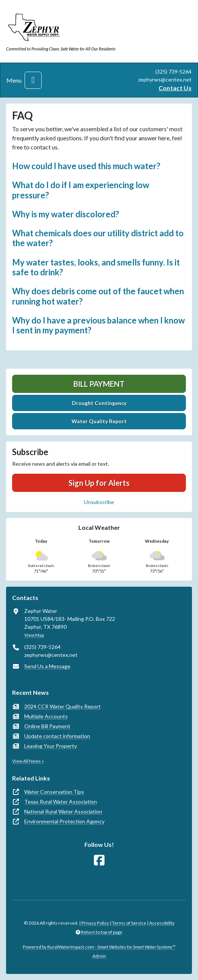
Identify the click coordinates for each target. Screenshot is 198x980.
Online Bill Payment (47, 726)
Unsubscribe (99, 502)
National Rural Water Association (63, 811)
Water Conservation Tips (54, 792)
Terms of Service (129, 923)
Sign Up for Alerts (99, 483)
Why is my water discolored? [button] (65, 214)
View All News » (28, 761)
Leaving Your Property (51, 746)
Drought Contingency (99, 403)
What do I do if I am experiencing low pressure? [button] (81, 190)
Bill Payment (99, 384)
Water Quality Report (99, 421)
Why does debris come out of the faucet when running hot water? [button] (98, 296)
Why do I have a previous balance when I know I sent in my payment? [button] (98, 325)
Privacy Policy (95, 923)
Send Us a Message (47, 666)
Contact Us (175, 88)
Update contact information (57, 736)
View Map (34, 635)
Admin (99, 956)
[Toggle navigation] (33, 80)
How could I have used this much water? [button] (86, 166)
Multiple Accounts (46, 716)
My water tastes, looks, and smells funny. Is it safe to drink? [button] (96, 267)
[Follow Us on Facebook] (99, 860)
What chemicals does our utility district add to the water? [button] (98, 238)
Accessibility (162, 923)
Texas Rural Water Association (61, 802)
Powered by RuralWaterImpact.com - (99, 947)
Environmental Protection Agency (64, 821)
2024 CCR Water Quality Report (62, 706)
